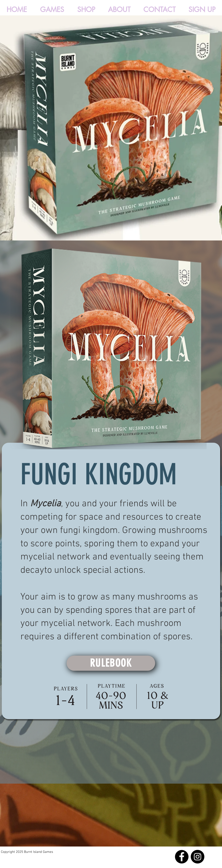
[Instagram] (198, 857)
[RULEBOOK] (111, 663)
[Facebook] (182, 857)
